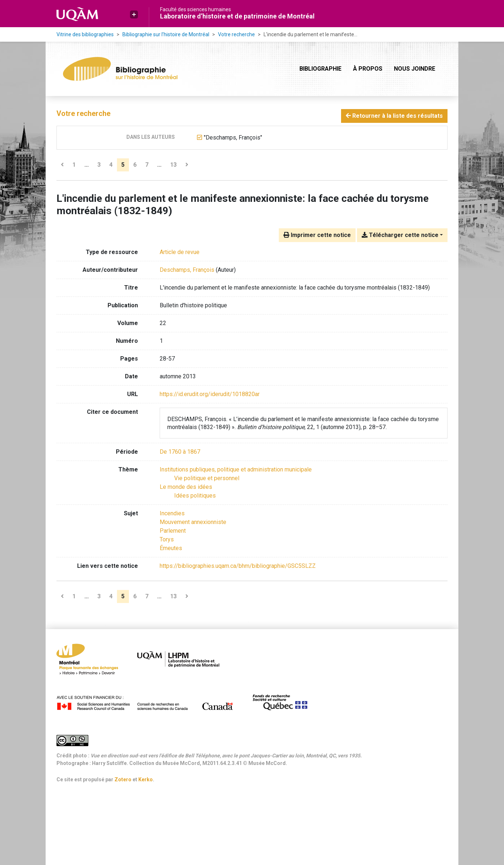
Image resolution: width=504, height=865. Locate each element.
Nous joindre (415, 69)
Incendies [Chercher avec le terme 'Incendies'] (172, 513)
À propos (368, 69)
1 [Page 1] (74, 165)
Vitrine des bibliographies (85, 34)
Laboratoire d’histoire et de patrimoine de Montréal (237, 16)
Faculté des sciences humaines (196, 9)
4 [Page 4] (111, 165)
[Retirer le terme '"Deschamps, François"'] (233, 138)
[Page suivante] (187, 165)
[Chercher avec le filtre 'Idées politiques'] (195, 496)
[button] (134, 14)
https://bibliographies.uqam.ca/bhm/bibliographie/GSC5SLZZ (238, 566)
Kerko (146, 779)
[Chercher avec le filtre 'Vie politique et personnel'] (207, 478)
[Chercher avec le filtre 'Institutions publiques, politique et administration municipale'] (236, 469)
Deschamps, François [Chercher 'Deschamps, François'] (187, 270)
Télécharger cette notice (400, 235)
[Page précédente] (62, 165)
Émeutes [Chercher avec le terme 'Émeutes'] (171, 548)
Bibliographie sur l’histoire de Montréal (166, 34)
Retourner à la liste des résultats (394, 116)
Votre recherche (236, 34)
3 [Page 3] (99, 165)
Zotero (123, 779)
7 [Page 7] (147, 165)
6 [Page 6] (135, 165)
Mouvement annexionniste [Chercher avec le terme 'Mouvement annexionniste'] (193, 522)
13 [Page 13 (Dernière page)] (173, 165)
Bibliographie (320, 69)
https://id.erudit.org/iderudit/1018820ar (210, 394)
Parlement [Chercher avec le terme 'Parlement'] (173, 531)
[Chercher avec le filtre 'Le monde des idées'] (186, 487)
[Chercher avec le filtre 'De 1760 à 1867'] (180, 452)
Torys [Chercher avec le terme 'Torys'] (167, 539)
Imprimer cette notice (317, 235)
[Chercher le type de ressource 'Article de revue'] (180, 252)
